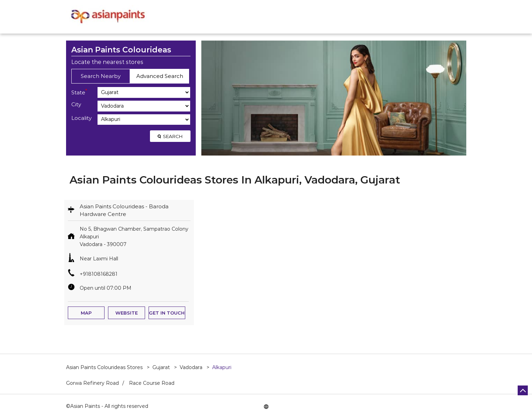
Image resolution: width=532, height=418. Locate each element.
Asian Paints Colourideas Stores (105, 367)
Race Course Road (152, 383)
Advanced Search (160, 76)
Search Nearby (101, 76)
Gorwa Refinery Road (92, 383)
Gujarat (161, 367)
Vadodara (191, 367)
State (79, 92)
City (76, 104)
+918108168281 (99, 274)
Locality (81, 118)
